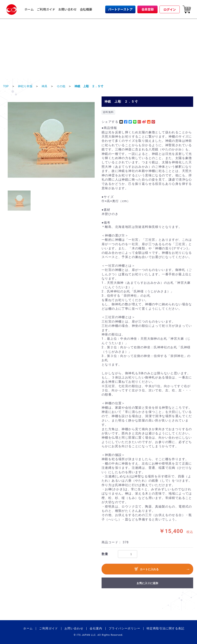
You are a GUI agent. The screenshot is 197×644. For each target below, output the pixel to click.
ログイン (170, 9)
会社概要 (86, 9)
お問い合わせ (68, 9)
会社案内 (96, 628)
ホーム (29, 9)
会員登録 (148, 9)
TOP (6, 86)
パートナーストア (120, 9)
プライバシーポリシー (124, 628)
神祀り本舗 (26, 86)
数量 (105, 554)
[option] (51, 140)
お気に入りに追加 (147, 583)
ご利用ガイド (46, 9)
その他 (63, 86)
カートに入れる (147, 569)
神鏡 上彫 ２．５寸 (92, 86)
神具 (46, 86)
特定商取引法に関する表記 (166, 628)
